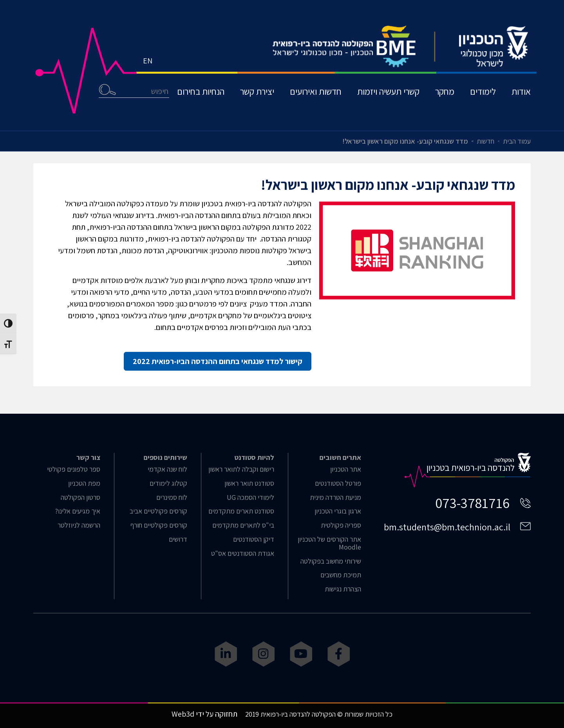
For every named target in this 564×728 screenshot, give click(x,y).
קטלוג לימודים (168, 483)
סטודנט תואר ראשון (249, 483)
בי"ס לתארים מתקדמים (243, 525)
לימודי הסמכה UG (250, 497)
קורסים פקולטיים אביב (158, 511)
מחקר (445, 91)
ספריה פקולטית (341, 525)
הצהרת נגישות (343, 589)
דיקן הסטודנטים (254, 539)
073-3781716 (472, 503)
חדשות (485, 141)
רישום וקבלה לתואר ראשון (241, 469)
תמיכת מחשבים (341, 575)
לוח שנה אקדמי (167, 469)
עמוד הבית (517, 141)
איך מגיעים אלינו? (78, 511)
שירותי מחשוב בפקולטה (331, 561)
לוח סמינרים (172, 497)
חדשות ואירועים (316, 91)
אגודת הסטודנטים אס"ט (243, 553)
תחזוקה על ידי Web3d (204, 714)
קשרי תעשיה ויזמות (388, 91)
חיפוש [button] (107, 89)
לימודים (483, 91)
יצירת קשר (257, 91)
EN (148, 61)
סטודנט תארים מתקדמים (241, 511)
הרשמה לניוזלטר (79, 525)
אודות (521, 91)
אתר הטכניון (346, 469)
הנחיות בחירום (201, 91)
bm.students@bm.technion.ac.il (447, 527)
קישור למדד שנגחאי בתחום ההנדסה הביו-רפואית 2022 (218, 361)
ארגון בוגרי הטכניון (338, 511)
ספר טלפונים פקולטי (74, 469)
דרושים (178, 539)
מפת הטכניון (84, 483)
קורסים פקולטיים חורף (159, 525)
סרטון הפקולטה (80, 497)
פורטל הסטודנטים (338, 483)
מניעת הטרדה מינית (335, 497)
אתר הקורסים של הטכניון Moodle (329, 543)
